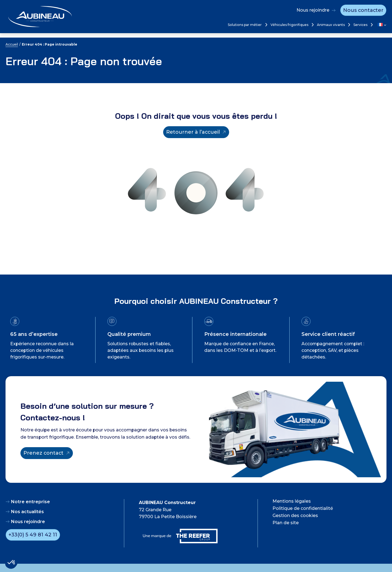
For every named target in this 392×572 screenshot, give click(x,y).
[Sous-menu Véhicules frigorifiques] (312, 25)
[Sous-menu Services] (371, 25)
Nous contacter (363, 10)
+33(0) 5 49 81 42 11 (33, 535)
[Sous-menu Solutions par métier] (266, 25)
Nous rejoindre (313, 10)
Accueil (12, 44)
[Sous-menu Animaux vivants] (349, 25)
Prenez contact (43, 453)
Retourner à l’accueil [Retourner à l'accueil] (193, 132)
